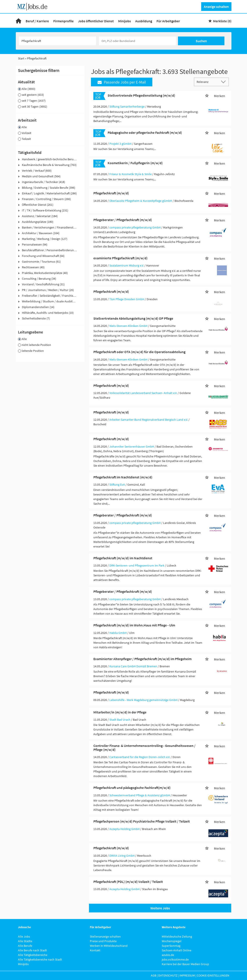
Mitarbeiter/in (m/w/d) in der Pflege (120, 712)
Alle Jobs (24, 936)
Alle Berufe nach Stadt (32, 950)
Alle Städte (25, 941)
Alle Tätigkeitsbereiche (33, 955)
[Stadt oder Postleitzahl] (137, 41)
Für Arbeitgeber (168, 21)
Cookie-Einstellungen (213, 975)
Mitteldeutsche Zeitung (177, 936)
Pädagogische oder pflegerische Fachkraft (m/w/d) (145, 133)
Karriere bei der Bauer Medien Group (185, 964)
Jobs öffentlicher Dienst (96, 21)
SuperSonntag (171, 946)
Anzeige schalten (216, 7)
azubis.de (168, 955)
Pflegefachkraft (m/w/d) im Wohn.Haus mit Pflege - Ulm (134, 625)
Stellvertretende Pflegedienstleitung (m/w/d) (141, 95)
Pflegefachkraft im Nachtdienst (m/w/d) (123, 477)
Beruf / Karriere (37, 21)
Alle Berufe (25, 946)
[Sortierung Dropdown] (224, 82)
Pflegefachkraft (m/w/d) (111, 193)
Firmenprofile (63, 21)
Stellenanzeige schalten (105, 936)
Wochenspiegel (172, 941)
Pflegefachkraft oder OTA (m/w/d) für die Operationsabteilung (139, 352)
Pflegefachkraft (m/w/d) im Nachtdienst (123, 558)
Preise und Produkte (103, 941)
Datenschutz (168, 975)
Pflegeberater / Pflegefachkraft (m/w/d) (123, 220)
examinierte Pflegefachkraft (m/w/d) (120, 258)
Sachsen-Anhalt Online (177, 950)
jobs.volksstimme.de (175, 959)
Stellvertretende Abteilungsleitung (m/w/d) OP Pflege (133, 318)
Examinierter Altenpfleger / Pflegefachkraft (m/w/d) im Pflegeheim (142, 659)
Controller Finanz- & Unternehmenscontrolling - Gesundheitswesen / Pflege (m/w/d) (144, 748)
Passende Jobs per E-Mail (122, 82)
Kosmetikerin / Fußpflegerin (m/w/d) (135, 163)
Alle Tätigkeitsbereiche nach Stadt (40, 959)
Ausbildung (144, 21)
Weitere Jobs (160, 908)
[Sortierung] (207, 82)
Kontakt (95, 950)
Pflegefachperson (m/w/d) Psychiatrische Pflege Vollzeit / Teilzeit (142, 821)
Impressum (187, 975)
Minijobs (124, 21)
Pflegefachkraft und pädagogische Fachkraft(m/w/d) (132, 788)
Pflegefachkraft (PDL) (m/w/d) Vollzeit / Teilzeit (128, 882)
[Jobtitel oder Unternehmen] (57, 41)
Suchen (201, 41)
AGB (154, 975)
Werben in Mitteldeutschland (109, 946)
